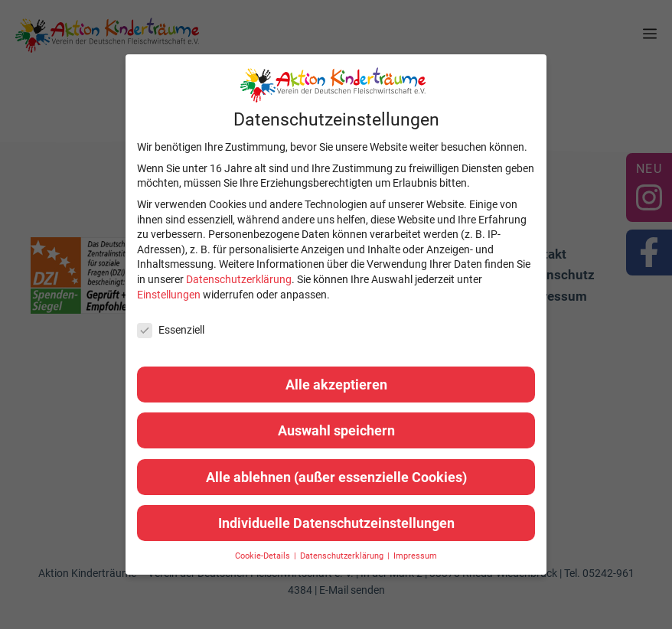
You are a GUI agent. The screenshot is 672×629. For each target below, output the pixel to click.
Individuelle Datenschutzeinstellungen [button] (336, 523)
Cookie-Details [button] (264, 556)
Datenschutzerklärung (239, 279)
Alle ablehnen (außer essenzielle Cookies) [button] (336, 477)
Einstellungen (169, 295)
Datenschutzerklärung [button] (343, 556)
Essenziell (171, 330)
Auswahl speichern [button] (336, 430)
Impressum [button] (415, 556)
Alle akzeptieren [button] (336, 385)
